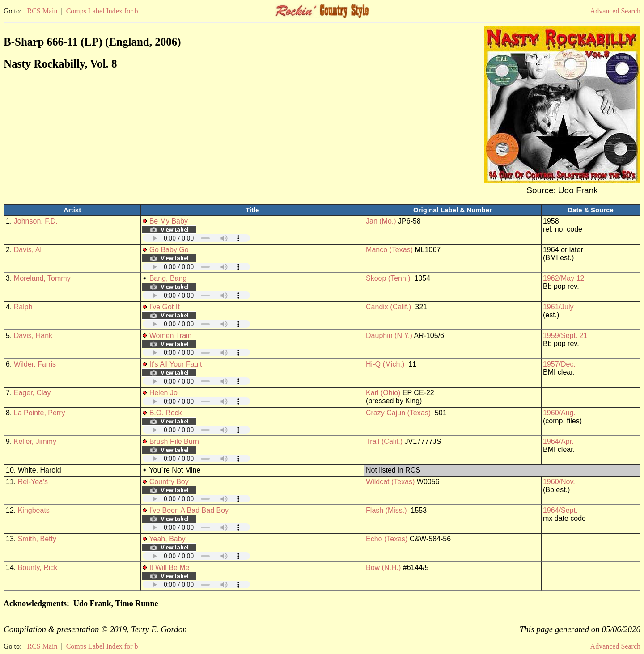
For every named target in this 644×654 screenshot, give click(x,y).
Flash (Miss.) (386, 510)
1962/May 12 (564, 278)
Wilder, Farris (35, 364)
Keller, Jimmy (35, 441)
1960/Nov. (559, 482)
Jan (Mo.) (381, 221)
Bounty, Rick (38, 568)
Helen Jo (163, 393)
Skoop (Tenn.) (388, 278)
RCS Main (42, 11)
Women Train (171, 335)
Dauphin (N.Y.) (389, 335)
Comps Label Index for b (102, 11)
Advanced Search (615, 11)
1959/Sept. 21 (565, 335)
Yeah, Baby (167, 539)
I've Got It (165, 307)
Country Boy (169, 482)
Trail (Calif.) (384, 441)
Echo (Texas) (387, 539)
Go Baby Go (169, 250)
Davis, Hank (33, 335)
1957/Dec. (559, 364)
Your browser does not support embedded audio (196, 238)
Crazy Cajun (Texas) (398, 413)
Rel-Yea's (33, 482)
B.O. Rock (166, 413)
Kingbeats (34, 510)
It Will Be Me (169, 568)
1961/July (558, 307)
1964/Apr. (558, 441)
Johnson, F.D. (36, 221)
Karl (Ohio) (383, 393)
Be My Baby (169, 221)
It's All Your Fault (176, 364)
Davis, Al (28, 250)
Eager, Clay (32, 393)
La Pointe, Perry (40, 413)
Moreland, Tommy (42, 278)
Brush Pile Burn (174, 441)
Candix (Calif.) (388, 307)
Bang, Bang (168, 278)
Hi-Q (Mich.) (385, 364)
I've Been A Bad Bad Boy (189, 510)
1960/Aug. (559, 413)
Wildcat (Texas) (390, 482)
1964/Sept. (560, 510)
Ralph (23, 307)
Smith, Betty (37, 539)
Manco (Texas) (389, 250)
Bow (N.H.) (383, 568)
